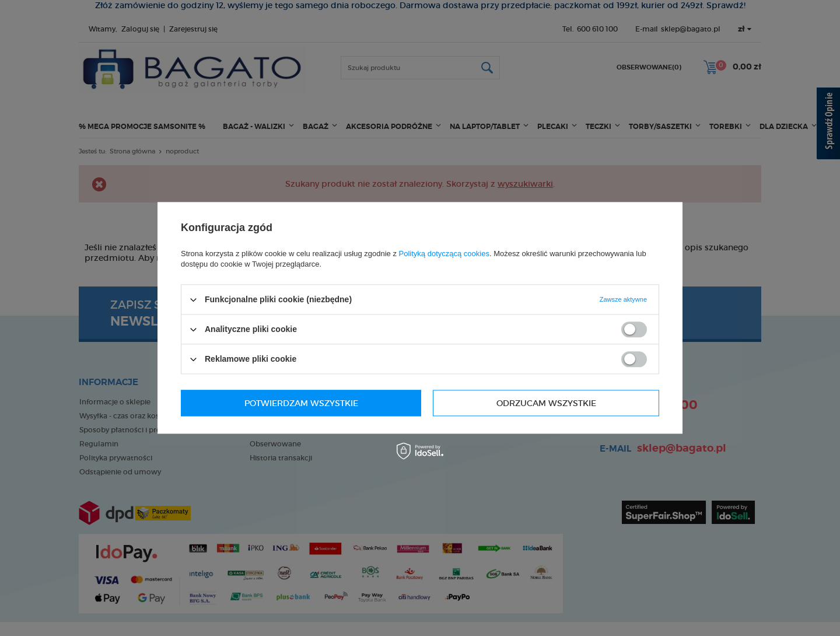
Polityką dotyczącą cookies (444, 254)
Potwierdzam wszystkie (539, 403)
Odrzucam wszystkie (294, 403)
